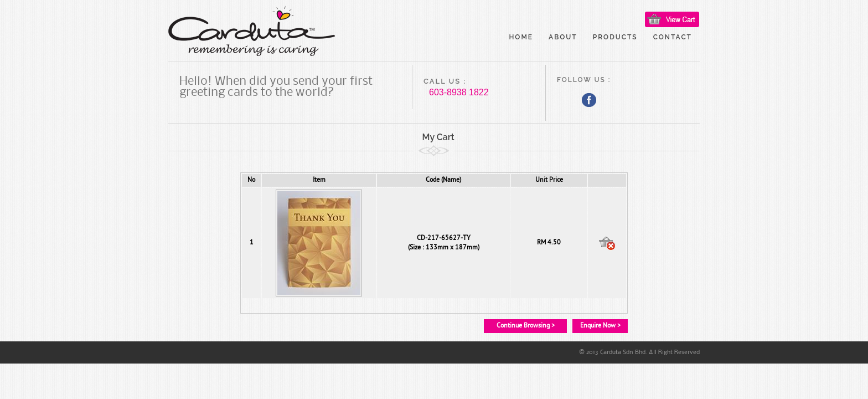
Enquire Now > (600, 326)
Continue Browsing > (526, 326)
